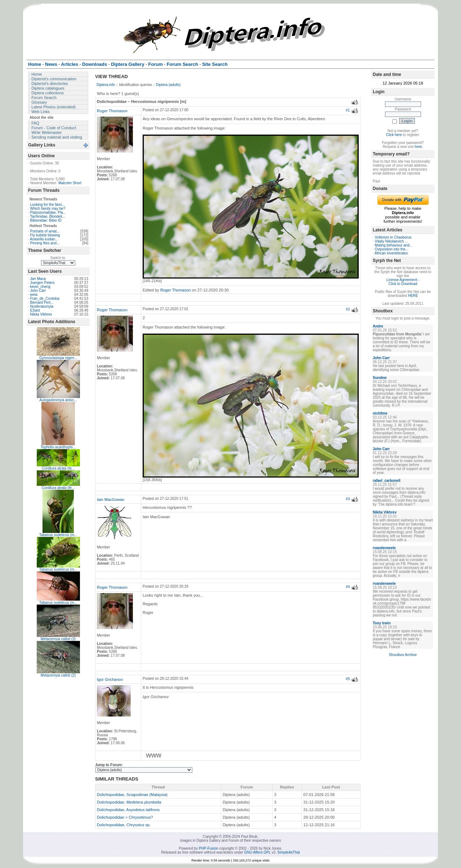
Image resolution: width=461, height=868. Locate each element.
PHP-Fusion (209, 848)
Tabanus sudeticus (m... (58, 535)
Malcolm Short (70, 183)
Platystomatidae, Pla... (48, 213)
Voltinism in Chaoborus (393, 237)
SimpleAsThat (288, 852)
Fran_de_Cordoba (45, 299)
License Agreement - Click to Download (403, 282)
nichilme (380, 413)
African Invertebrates (391, 253)
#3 (348, 499)
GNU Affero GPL (257, 852)
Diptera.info (106, 85)
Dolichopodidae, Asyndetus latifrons (128, 810)
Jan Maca (38, 279)
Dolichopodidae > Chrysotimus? (125, 817)
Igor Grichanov (110, 679)
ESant (35, 310)
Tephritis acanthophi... (58, 447)
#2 (348, 309)
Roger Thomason (112, 111)
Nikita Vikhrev (41, 314)
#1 (348, 110)
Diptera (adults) (168, 85)
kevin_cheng (40, 287)
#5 (348, 679)
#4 (348, 587)
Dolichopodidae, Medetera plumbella (129, 802)
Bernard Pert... (42, 302)
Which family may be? (48, 209)
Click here (394, 135)
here (419, 147)
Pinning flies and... (45, 243)
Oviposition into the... (392, 249)
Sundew (380, 378)
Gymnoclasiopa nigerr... (58, 358)
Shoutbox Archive (403, 655)
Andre (378, 326)
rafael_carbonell (387, 481)
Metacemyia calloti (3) (58, 639)
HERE (413, 296)
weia (34, 295)
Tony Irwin (382, 623)
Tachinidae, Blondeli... (47, 216)
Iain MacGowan (111, 499)
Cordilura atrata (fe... (58, 468)
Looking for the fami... (48, 205)
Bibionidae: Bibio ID (46, 220)
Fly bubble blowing (45, 235)
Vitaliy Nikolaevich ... (391, 241)
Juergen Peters (42, 283)
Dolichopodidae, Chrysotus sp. (124, 825)
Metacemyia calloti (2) (58, 675)
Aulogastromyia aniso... (58, 400)
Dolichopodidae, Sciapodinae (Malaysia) (132, 795)
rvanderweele (384, 548)
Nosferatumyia (42, 306)
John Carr (38, 291)
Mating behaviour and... (394, 245)
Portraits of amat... (45, 231)
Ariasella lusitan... (44, 239)
